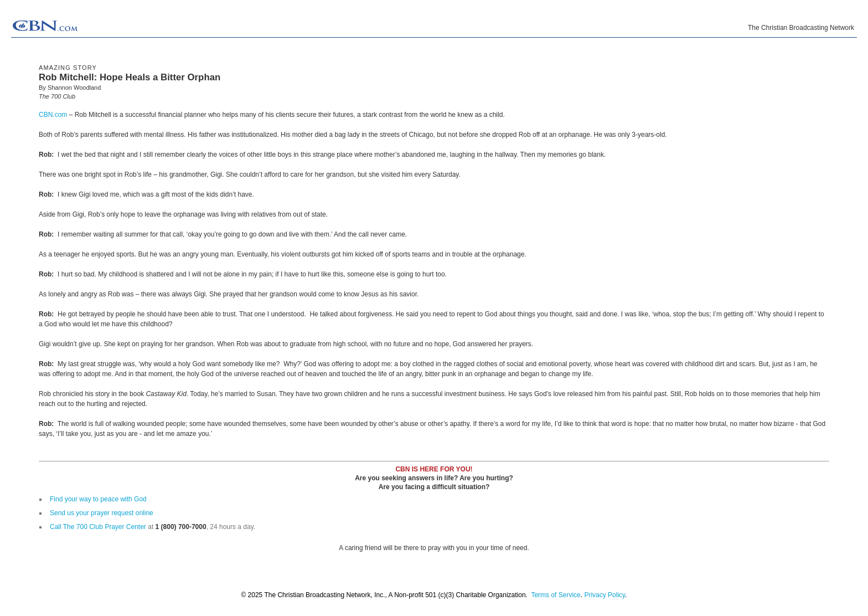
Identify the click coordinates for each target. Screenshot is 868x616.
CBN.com (53, 115)
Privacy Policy (604, 595)
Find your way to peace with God (98, 499)
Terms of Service (556, 595)
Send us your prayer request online (102, 513)
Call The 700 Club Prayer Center (98, 527)
